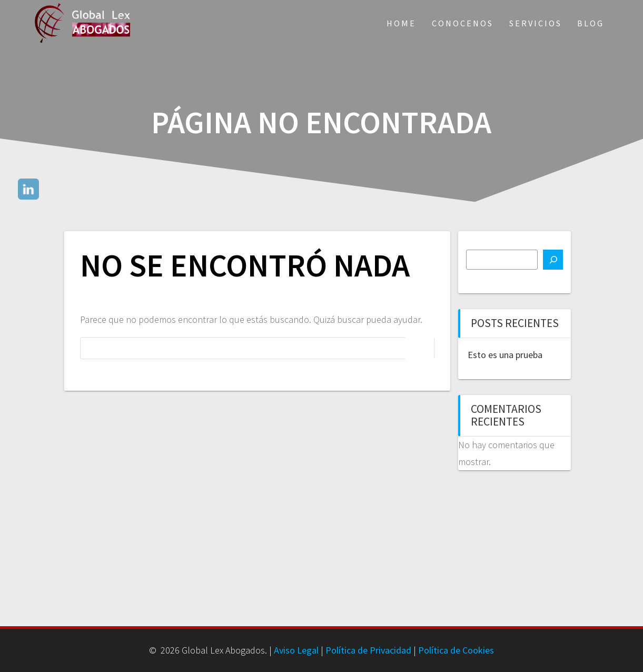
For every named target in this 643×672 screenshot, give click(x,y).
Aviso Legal (296, 650)
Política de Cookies (456, 650)
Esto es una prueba (505, 355)
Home (401, 23)
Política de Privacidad (368, 650)
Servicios (536, 23)
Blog (591, 23)
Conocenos (463, 23)
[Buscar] (553, 260)
